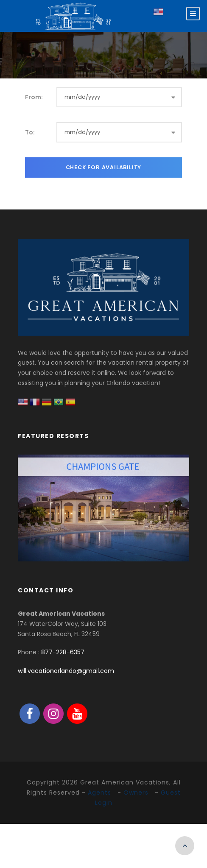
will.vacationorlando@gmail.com (66, 671)
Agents (99, 793)
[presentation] (25, 505)
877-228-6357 (63, 652)
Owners (136, 793)
